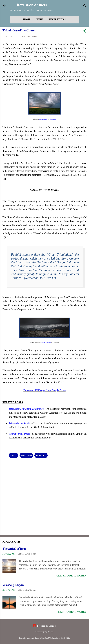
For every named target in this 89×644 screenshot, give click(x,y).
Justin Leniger (46, 343)
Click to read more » (71, 576)
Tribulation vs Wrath (19, 423)
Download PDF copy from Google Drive (44, 390)
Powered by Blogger (44, 626)
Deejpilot (50, 632)
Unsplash (53, 119)
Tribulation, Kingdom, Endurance (26, 409)
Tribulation (41, 455)
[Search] (85, 6)
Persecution (26, 455)
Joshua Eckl (43, 119)
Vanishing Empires (13, 585)
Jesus (40, 19)
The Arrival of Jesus (14, 549)
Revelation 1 (57, 19)
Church (13, 455)
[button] (85, 32)
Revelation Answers (32, 5)
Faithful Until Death (19, 434)
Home (27, 19)
